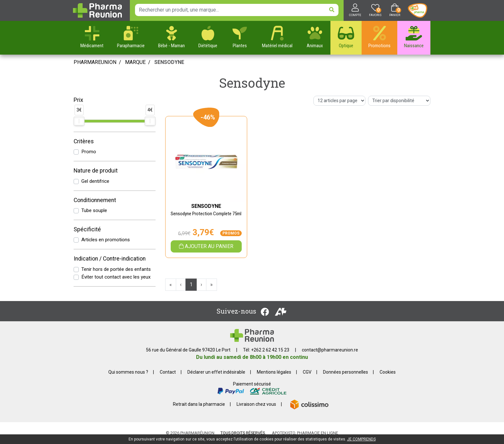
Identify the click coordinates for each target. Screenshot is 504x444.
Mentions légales (274, 372)
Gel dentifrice (95, 181)
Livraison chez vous (256, 404)
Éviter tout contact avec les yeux (116, 277)
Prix (78, 100)
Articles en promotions (106, 240)
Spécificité (87, 229)
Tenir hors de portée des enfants (116, 269)
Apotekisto (305, 433)
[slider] (79, 121)
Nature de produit (96, 171)
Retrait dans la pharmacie (199, 404)
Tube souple (94, 210)
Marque (135, 62)
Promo (89, 152)
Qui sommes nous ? (128, 372)
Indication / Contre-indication (110, 259)
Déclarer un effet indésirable (216, 372)
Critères (84, 141)
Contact (168, 372)
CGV (307, 372)
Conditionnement (95, 200)
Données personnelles (346, 372)
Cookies (388, 372)
